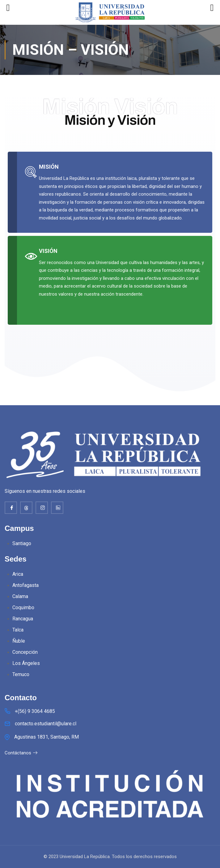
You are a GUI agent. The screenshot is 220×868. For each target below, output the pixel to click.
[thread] (26, 508)
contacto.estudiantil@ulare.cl (46, 724)
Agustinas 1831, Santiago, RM (47, 737)
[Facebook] (11, 508)
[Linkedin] (57, 508)
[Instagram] (42, 508)
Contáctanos (21, 753)
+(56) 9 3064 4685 (35, 711)
